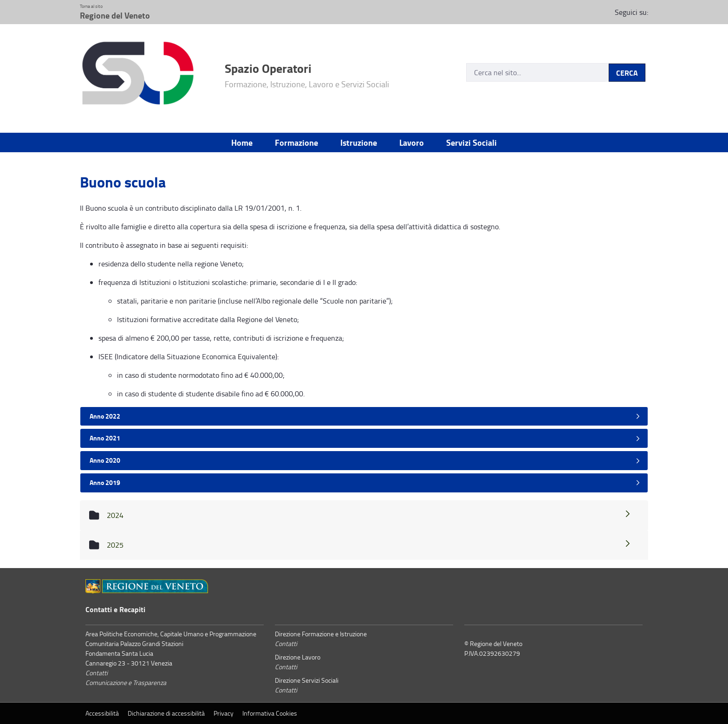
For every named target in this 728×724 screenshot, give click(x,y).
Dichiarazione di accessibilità (166, 713)
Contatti (97, 673)
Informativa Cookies (270, 713)
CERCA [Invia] (627, 73)
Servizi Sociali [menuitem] (471, 142)
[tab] (364, 417)
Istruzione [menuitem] (359, 142)
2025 (369, 545)
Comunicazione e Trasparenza (126, 682)
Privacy (224, 713)
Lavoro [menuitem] (412, 142)
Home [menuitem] (242, 142)
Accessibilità (102, 713)
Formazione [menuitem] (296, 142)
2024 (369, 515)
